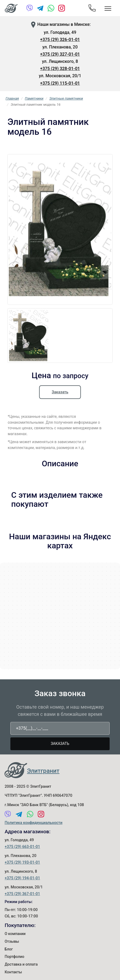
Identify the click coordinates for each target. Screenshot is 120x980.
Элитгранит (43, 771)
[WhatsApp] (51, 9)
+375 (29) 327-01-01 (60, 54)
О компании (15, 934)
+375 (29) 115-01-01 (60, 83)
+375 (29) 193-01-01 (22, 862)
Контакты (13, 972)
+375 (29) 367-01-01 (22, 894)
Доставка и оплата (21, 964)
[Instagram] (62, 9)
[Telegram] (40, 9)
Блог (9, 949)
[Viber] (30, 9)
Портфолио (14, 957)
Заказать (60, 392)
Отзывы (12, 941)
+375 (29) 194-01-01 (22, 878)
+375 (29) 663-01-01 (22, 847)
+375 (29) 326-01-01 (60, 40)
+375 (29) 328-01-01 (60, 69)
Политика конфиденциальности (33, 823)
